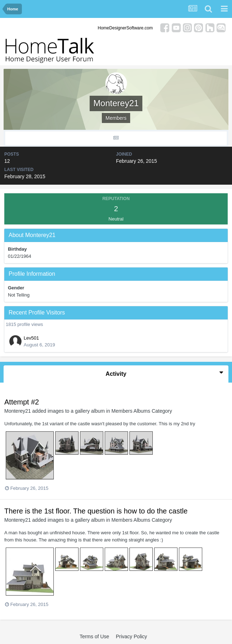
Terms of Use (94, 636)
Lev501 (31, 338)
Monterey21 (18, 411)
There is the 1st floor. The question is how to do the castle (96, 511)
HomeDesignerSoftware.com (125, 28)
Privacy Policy (131, 636)
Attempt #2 (22, 402)
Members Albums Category (142, 411)
